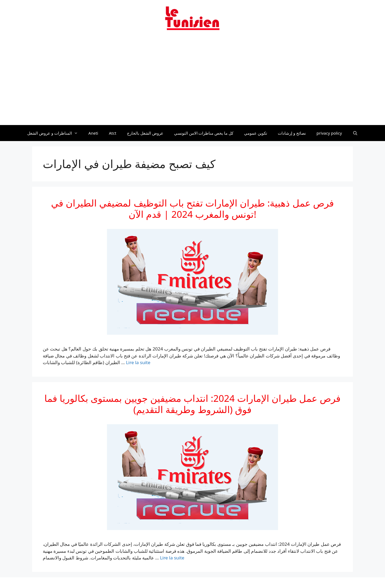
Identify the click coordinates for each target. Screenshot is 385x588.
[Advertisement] (192, 81)
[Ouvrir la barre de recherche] (355, 133)
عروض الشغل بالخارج (145, 133)
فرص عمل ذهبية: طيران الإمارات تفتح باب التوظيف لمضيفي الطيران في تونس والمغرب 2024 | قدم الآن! (192, 209)
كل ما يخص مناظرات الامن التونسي (204, 133)
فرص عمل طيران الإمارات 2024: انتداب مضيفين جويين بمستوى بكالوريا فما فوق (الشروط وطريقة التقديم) (192, 404)
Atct (113, 133)
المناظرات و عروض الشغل (55, 133)
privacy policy (329, 133)
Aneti (93, 133)
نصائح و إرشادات (292, 133)
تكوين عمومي (256, 133)
